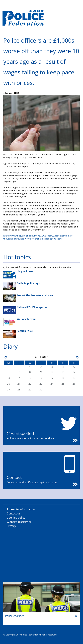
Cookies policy (16, 518)
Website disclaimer (19, 522)
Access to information (21, 509)
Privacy (11, 526)
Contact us (14, 513)
